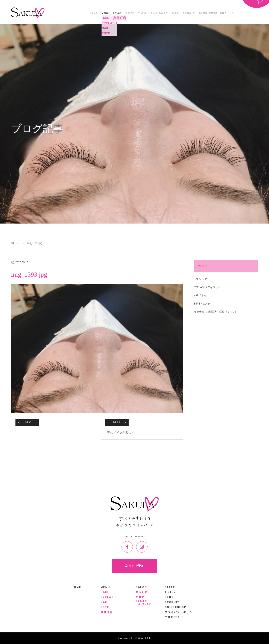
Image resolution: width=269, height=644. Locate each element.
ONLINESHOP (159, 13)
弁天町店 (142, 592)
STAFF (130, 13)
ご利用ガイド (174, 617)
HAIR (105, 592)
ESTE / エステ (202, 304)
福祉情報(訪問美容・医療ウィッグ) (217, 13)
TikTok (142, 13)
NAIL (105, 602)
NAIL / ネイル (201, 295)
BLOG (175, 13)
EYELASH (108, 597)
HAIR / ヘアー (202, 279)
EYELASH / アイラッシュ (208, 287)
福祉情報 (107, 612)
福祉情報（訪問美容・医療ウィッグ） (216, 312)
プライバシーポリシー (180, 612)
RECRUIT (189, 13)
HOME (94, 13)
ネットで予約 (135, 566)
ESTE (105, 607)
